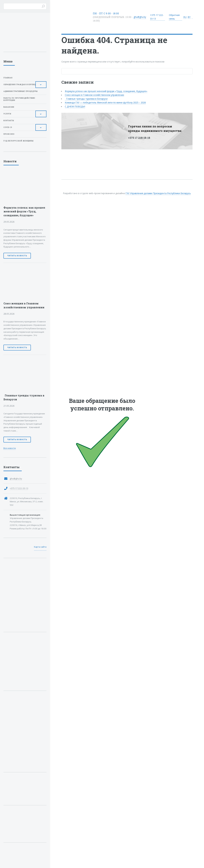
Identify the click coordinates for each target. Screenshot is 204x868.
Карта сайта (40, 547)
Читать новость (17, 256)
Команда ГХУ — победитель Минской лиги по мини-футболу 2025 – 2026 (105, 102)
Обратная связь (174, 17)
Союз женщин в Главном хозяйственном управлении (94, 95)
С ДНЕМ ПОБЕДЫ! (75, 106)
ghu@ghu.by (140, 17)
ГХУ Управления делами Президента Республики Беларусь (158, 193)
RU (185, 17)
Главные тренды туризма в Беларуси (86, 99)
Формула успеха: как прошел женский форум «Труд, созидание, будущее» (106, 91)
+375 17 (157, 17)
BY (189, 17)
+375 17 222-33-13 (19, 488)
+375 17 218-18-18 (139, 138)
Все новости (10, 448)
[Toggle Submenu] (41, 85)
